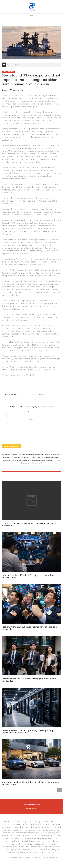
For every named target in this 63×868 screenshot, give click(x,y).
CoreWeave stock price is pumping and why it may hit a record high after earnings (30, 732)
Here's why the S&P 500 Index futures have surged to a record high (29, 628)
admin (6, 90)
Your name (32, 414)
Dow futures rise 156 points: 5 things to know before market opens (28, 576)
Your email (32, 422)
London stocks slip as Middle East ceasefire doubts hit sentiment (29, 524)
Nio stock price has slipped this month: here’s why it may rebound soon (30, 783)
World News (8, 72)
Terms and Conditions (31, 804)
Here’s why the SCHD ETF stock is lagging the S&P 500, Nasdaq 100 (29, 680)
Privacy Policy (31, 809)
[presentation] (32, 432)
